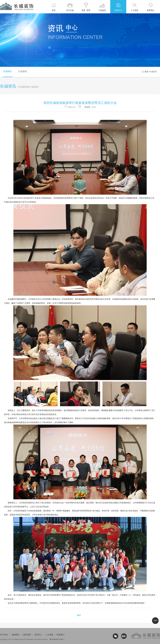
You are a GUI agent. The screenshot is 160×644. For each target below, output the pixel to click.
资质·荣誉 (27, 635)
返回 (79, 615)
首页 (145, 72)
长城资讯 (7, 71)
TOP (155, 621)
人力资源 (49, 635)
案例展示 (16, 635)
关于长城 (4, 635)
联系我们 (60, 635)
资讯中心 (38, 635)
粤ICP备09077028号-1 (57, 639)
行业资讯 (23, 71)
